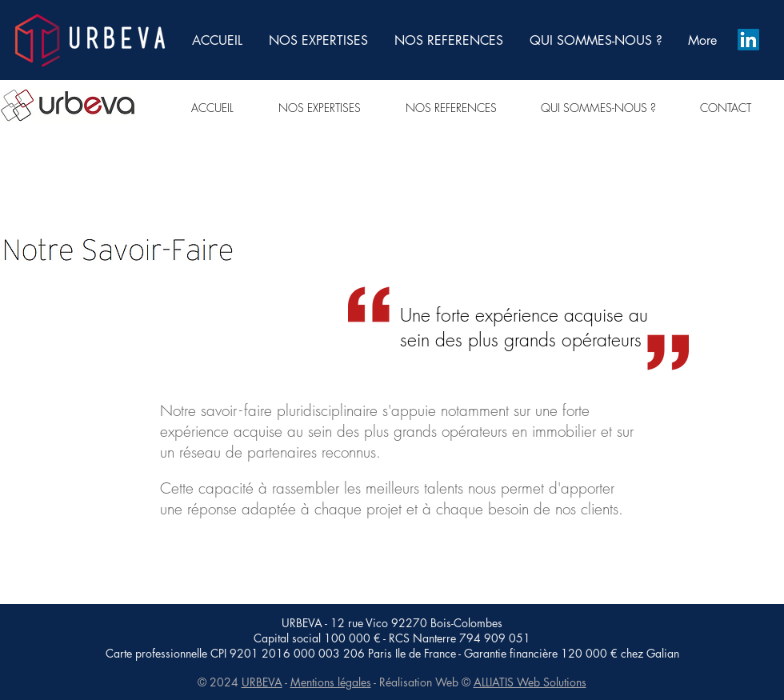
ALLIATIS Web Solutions (530, 682)
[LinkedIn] (748, 40)
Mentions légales (331, 682)
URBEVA (262, 682)
